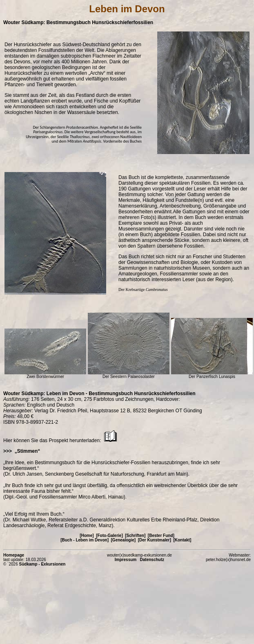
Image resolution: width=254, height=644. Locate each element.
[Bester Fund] (161, 536)
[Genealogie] (124, 540)
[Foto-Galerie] (109, 536)
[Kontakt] (182, 540)
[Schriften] (135, 536)
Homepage (14, 555)
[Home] (87, 536)
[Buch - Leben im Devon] (85, 540)
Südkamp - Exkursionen (42, 564)
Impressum (126, 560)
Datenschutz (152, 560)
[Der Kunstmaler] (155, 540)
